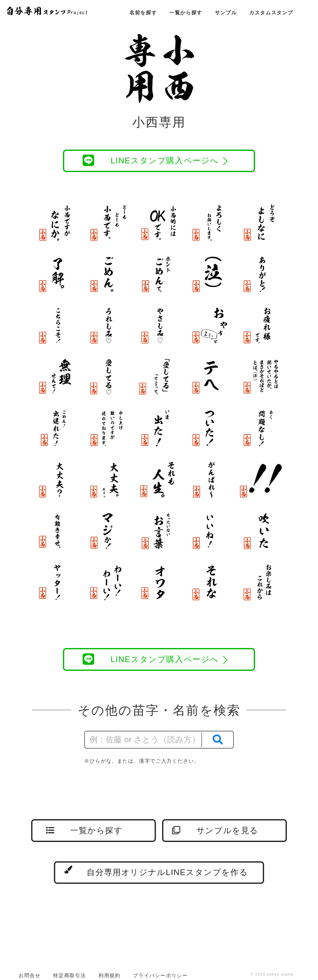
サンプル (226, 13)
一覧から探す (186, 13)
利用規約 (109, 975)
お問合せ (30, 975)
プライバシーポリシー (160, 975)
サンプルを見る (215, 830)
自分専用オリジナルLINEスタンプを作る (156, 871)
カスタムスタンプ (271, 13)
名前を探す (143, 13)
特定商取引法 (70, 975)
